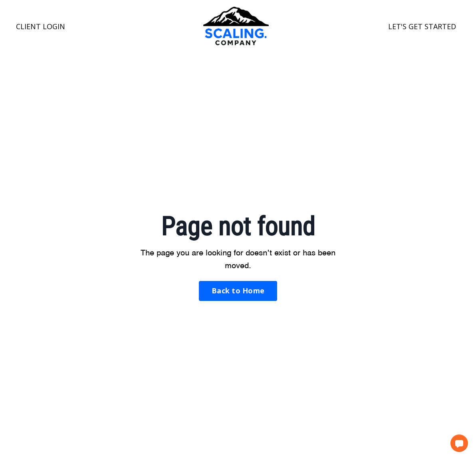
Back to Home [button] (238, 291)
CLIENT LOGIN (41, 26)
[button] (459, 443)
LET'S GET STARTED (422, 26)
